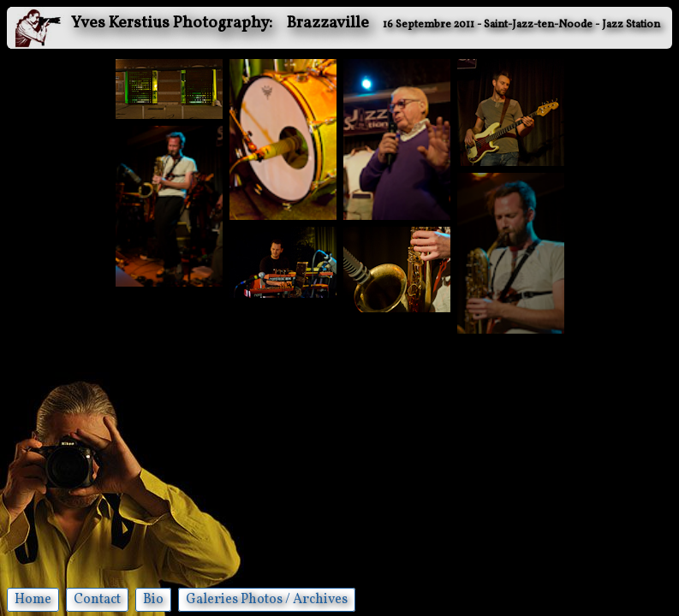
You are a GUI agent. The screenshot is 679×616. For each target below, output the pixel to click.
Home (33, 600)
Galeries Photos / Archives (267, 600)
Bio (153, 600)
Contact (97, 600)
